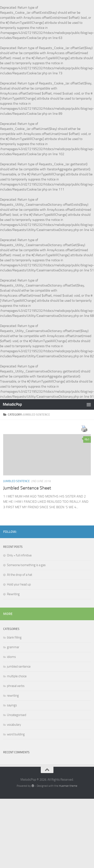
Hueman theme (68, 786)
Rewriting (13, 594)
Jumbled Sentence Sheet (27, 488)
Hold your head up (19, 584)
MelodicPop (12, 404)
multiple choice (17, 676)
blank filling (14, 637)
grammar (13, 647)
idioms (11, 657)
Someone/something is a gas (26, 565)
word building (16, 734)
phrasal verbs (16, 686)
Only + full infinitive (19, 555)
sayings (12, 705)
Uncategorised (17, 715)
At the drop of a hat (20, 575)
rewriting (13, 696)
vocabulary (14, 725)
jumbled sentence (16, 481)
